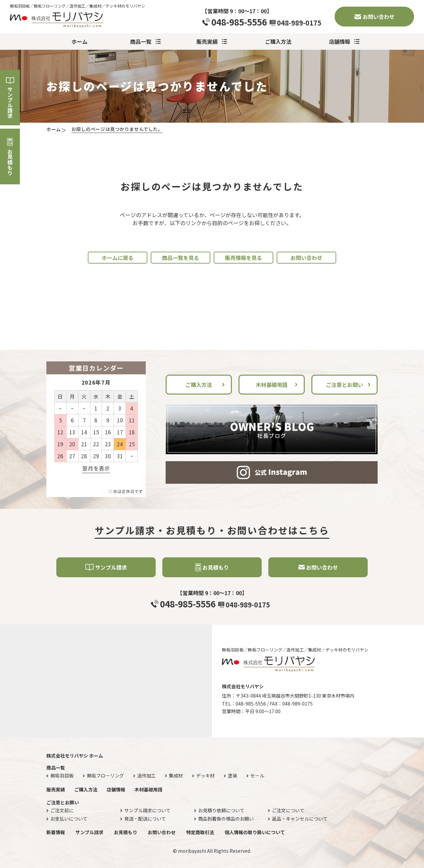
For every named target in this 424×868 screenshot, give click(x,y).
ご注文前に (62, 810)
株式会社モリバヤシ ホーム (75, 756)
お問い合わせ (379, 17)
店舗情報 (340, 41)
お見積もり (10, 162)
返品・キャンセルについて (300, 819)
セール (257, 776)
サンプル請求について (147, 810)
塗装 (233, 776)
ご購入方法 (278, 41)
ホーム (79, 41)
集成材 (176, 776)
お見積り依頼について (221, 810)
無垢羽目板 (62, 776)
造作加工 (146, 776)
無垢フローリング (105, 776)
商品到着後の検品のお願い (226, 819)
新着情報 (56, 832)
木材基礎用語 (272, 385)
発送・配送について (145, 819)
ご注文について (288, 810)
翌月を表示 (96, 468)
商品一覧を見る (181, 258)
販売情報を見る (243, 258)
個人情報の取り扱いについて (255, 832)
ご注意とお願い (344, 385)
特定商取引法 (200, 832)
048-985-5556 (239, 22)
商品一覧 (141, 41)
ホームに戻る (118, 258)
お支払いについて (69, 819)
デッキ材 (205, 776)
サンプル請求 (10, 102)
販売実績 (207, 41)
